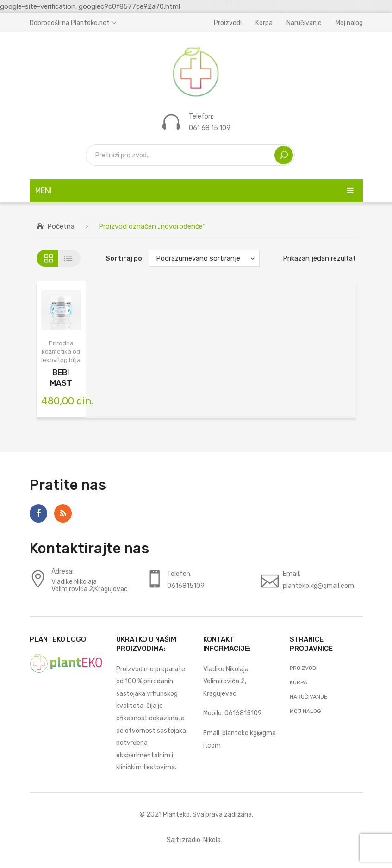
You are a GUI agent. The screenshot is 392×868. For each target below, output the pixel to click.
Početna (61, 226)
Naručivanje (304, 23)
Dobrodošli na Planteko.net (70, 23)
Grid (47, 258)
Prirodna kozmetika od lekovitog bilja (61, 352)
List (70, 258)
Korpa (264, 23)
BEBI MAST (61, 378)
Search (284, 155)
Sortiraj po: (125, 258)
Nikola (212, 840)
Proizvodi (228, 23)
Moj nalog (349, 23)
